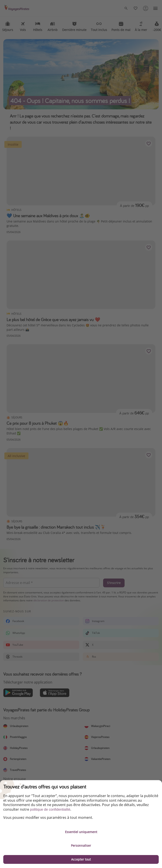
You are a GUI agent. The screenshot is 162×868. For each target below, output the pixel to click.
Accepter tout (81, 859)
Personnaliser (81, 845)
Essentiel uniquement (81, 832)
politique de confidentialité (50, 809)
